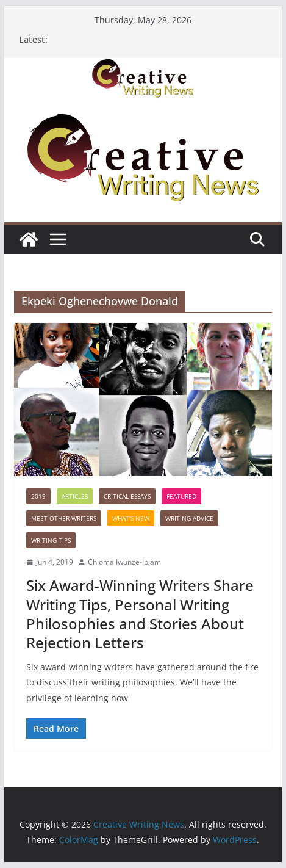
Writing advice (189, 518)
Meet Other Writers (64, 518)
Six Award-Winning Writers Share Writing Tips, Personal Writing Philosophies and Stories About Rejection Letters (140, 614)
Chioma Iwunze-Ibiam (124, 562)
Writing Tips (51, 540)
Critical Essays (127, 496)
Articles (75, 496)
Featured (181, 496)
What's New (131, 518)
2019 (38, 496)
